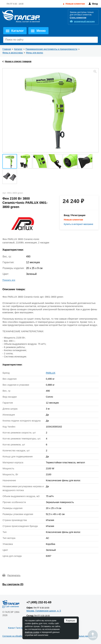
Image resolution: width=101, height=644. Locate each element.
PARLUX (51, 373)
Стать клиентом (78, 18)
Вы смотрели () (13, 584)
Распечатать (14, 575)
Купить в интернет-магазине (79, 224)
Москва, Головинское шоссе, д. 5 (44, 611)
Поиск (95, 40)
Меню (41, 31)
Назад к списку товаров (18, 61)
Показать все (9, 280)
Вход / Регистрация (75, 215)
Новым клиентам (75, 4)
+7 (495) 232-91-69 (39, 602)
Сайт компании (12, 607)
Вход (95, 4)
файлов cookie (32, 632)
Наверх (93, 635)
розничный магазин (84, 21)
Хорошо (70, 621)
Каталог (17, 31)
